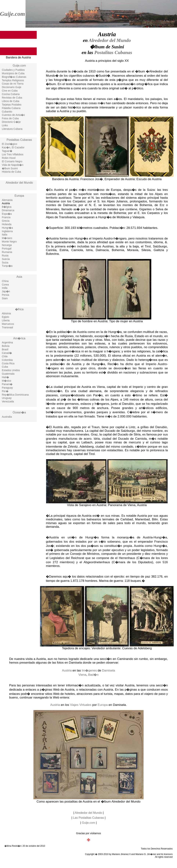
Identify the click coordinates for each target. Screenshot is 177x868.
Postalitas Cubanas (19, 140)
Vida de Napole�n (13, 165)
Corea (5, 285)
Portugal (7, 249)
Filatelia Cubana (11, 108)
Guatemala (8, 374)
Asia (19, 277)
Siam (5, 298)
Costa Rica (8, 363)
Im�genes (89, 670)
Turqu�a (7, 266)
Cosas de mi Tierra (13, 84)
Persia (6, 295)
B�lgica (7, 207)
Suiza (5, 262)
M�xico (7, 381)
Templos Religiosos (13, 80)
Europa (19, 196)
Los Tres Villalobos (13, 154)
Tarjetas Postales (12, 105)
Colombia (7, 360)
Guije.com (12, 14)
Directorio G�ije (11, 122)
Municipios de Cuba (13, 73)
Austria (67, 670)
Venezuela (8, 401)
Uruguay (7, 398)
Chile (5, 356)
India (5, 288)
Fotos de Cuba (10, 118)
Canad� (7, 353)
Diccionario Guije (12, 87)
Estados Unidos (11, 370)
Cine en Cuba (10, 91)
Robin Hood (9, 158)
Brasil (5, 349)
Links (5, 125)
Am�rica (19, 338)
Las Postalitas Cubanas (88, 818)
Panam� (7, 384)
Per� (5, 391)
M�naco (7, 238)
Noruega (7, 245)
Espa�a (7, 214)
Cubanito (7, 112)
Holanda (7, 224)
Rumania (7, 252)
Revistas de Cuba (12, 98)
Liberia (6, 320)
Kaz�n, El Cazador (13, 147)
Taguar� (7, 151)
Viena (82, 675)
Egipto (6, 317)
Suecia (6, 259)
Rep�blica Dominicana (15, 395)
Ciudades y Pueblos (13, 70)
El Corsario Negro (12, 161)
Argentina (7, 342)
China (5, 281)
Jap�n (6, 291)
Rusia (5, 256)
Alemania (7, 200)
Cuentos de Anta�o (13, 115)
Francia (6, 217)
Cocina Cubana (11, 94)
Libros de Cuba (11, 101)
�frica (19, 309)
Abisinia (6, 313)
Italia (5, 235)
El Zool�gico (9, 144)
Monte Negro (9, 242)
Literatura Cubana (12, 129)
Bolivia (6, 346)
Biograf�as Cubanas (14, 77)
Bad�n (93, 675)
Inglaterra (7, 231)
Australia (7, 417)
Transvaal (7, 327)
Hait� (5, 377)
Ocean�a (19, 412)
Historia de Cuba (11, 172)
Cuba (5, 367)
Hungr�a (7, 228)
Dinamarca (8, 210)
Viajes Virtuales (81, 705)
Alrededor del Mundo (19, 183)
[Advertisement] (18, 484)
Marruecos (8, 324)
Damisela (109, 670)
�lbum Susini (10, 168)
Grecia (6, 221)
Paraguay (7, 388)
